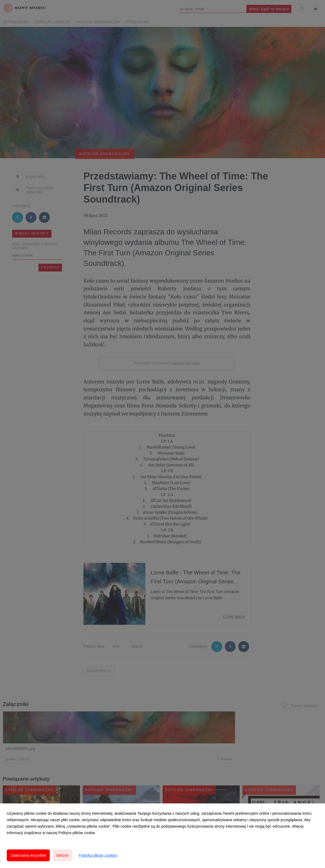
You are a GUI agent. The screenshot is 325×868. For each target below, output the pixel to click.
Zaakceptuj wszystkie (28, 855)
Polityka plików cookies (98, 855)
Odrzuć (62, 855)
